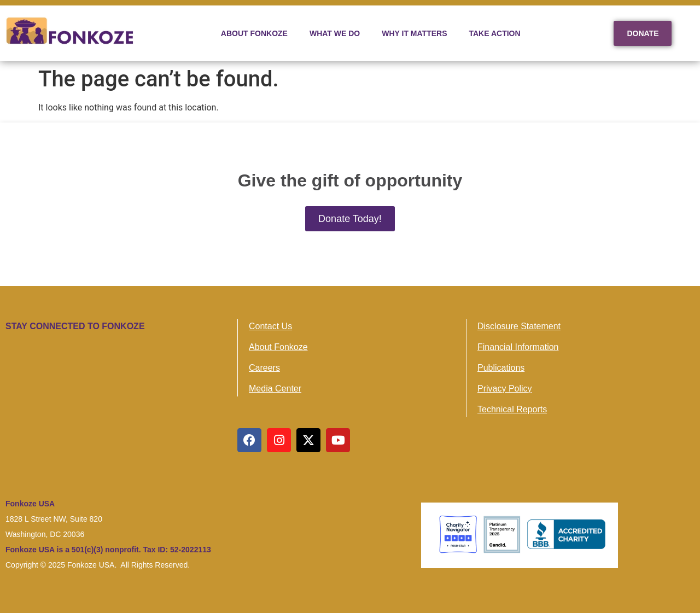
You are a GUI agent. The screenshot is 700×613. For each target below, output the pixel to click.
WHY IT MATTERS (414, 33)
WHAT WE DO (335, 33)
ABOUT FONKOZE (254, 33)
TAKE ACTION (495, 33)
